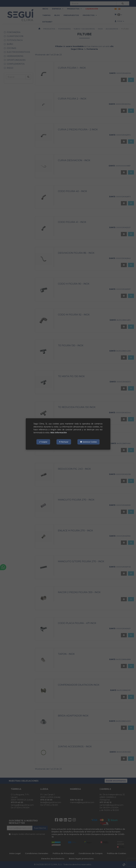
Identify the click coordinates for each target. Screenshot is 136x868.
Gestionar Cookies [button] (88, 442)
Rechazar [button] (64, 442)
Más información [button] (59, 432)
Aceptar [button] (43, 442)
